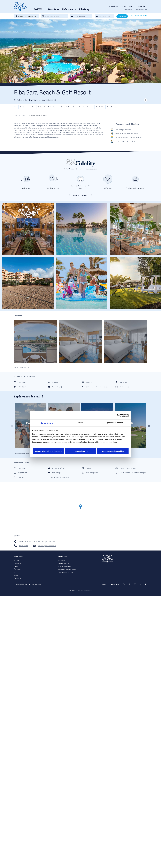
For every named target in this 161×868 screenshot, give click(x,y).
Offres (16, 566)
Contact (124, 6)
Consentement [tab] (47, 423)
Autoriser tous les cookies (113, 451)
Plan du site (17, 578)
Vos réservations (141, 10)
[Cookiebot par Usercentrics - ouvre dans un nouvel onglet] (119, 415)
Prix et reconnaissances (65, 566)
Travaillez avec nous (64, 563)
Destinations (18, 563)
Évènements (18, 569)
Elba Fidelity (61, 560)
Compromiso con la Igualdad (66, 572)
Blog (15, 572)
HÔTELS (16, 560)
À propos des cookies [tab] (114, 423)
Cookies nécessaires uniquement (48, 451)
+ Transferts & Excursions (138, 15)
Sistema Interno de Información (67, 569)
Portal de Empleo (113, 6)
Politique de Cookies (35, 584)
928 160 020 (23, 546)
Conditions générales (21, 584)
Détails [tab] (80, 423)
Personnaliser (81, 451)
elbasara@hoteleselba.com (47, 546)
